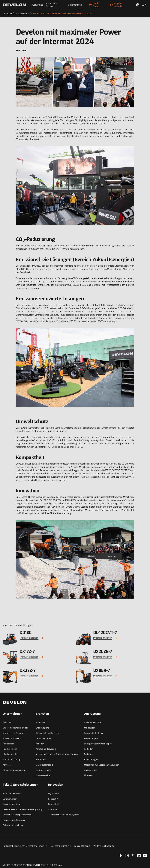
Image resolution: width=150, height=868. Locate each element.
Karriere (7, 765)
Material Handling (44, 765)
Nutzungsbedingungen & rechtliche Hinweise (25, 846)
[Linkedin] (139, 856)
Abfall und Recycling (46, 749)
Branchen (42, 714)
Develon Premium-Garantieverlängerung (23, 809)
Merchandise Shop (12, 760)
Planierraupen (91, 738)
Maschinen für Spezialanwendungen (102, 765)
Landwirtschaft (43, 770)
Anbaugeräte (90, 770)
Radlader (88, 749)
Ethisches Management (14, 770)
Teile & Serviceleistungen (21, 785)
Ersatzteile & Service (53, 5)
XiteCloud (53, 809)
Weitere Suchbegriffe (104, 846)
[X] (133, 856)
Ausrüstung (37, 5)
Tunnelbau (41, 760)
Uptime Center (10, 799)
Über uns (7, 723)
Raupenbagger (91, 760)
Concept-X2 (54, 804)
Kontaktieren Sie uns (13, 733)
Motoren (88, 775)
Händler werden (10, 754)
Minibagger (90, 728)
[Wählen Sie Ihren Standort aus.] (138, 5)
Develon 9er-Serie (93, 723)
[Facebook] (121, 856)
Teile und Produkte (12, 794)
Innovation (56, 785)
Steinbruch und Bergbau (48, 733)
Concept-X (53, 799)
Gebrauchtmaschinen (13, 825)
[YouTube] (145, 856)
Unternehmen (75, 5)
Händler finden (95, 5)
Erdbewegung (43, 728)
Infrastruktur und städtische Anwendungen (57, 754)
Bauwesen (41, 723)
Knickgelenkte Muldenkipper (98, 744)
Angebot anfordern (117, 5)
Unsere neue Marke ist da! (15, 728)
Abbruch (40, 744)
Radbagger (89, 754)
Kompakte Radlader (94, 733)
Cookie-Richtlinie (82, 846)
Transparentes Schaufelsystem (64, 815)
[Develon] (14, 5)
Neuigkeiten (8, 744)
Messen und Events (12, 738)
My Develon (54, 794)
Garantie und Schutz (13, 804)
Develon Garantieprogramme (17, 815)
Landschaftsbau (44, 738)
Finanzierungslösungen (14, 820)
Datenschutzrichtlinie (60, 846)
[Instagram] (127, 856)
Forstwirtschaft (44, 775)
